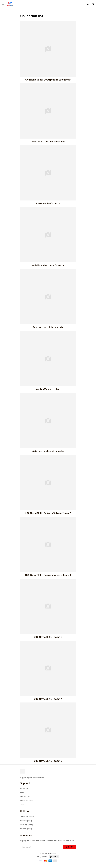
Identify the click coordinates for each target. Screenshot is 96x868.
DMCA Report (42, 857)
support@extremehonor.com (33, 778)
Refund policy (26, 829)
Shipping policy (27, 825)
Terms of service (27, 817)
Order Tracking (27, 800)
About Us (24, 789)
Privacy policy (26, 821)
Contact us (25, 796)
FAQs (22, 792)
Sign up (70, 847)
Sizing (23, 804)
